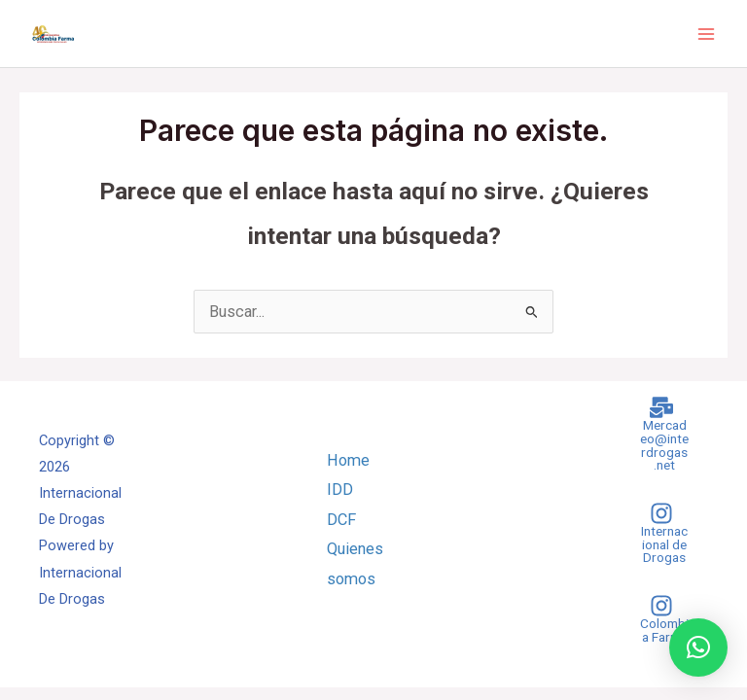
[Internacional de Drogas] (661, 533)
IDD (340, 490)
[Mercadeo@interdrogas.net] (661, 434)
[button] (698, 647)
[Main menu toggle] (706, 34)
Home (348, 460)
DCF (341, 520)
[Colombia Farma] (661, 619)
